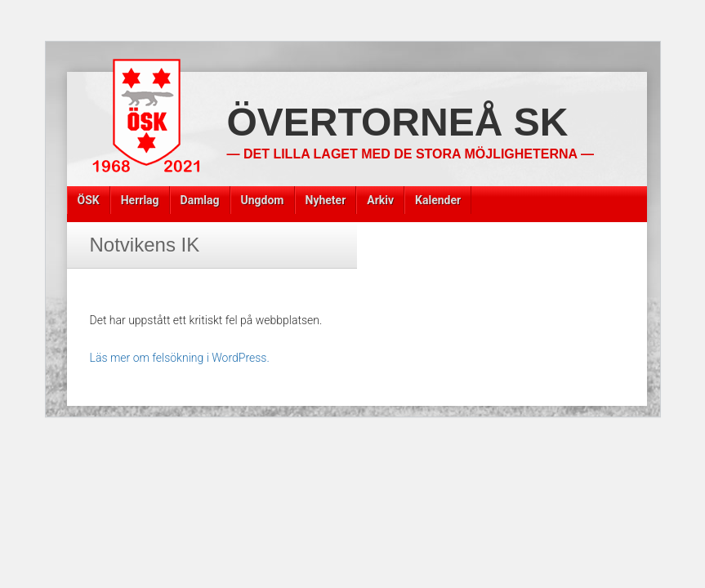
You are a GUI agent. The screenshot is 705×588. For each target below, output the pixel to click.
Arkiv (380, 200)
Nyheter (326, 200)
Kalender (438, 200)
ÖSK (89, 200)
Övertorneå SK (398, 122)
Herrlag (140, 200)
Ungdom (263, 200)
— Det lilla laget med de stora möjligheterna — (411, 154)
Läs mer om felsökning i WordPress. (180, 358)
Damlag (200, 200)
